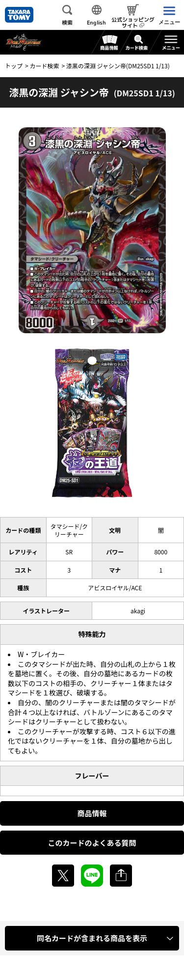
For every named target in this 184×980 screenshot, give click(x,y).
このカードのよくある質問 (92, 843)
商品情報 (92, 813)
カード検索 (44, 66)
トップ (14, 66)
